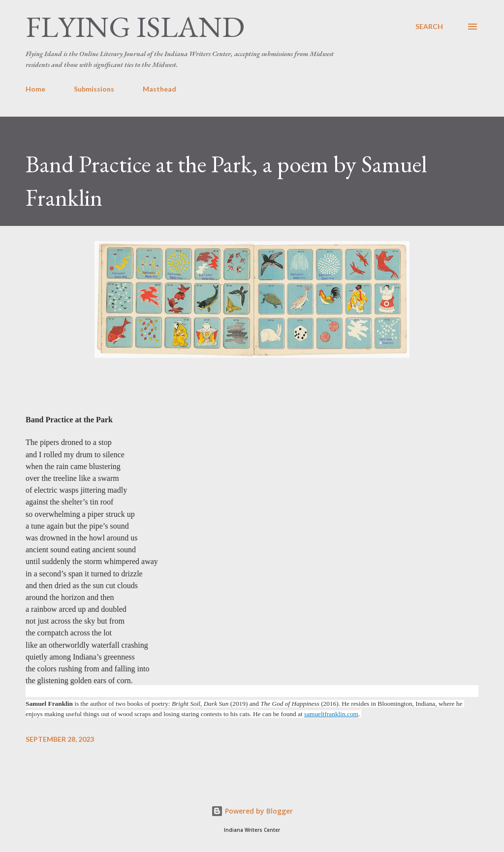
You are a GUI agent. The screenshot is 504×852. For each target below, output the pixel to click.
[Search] (429, 27)
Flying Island (135, 27)
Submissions (94, 89)
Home (35, 89)
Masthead (159, 89)
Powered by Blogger (252, 811)
